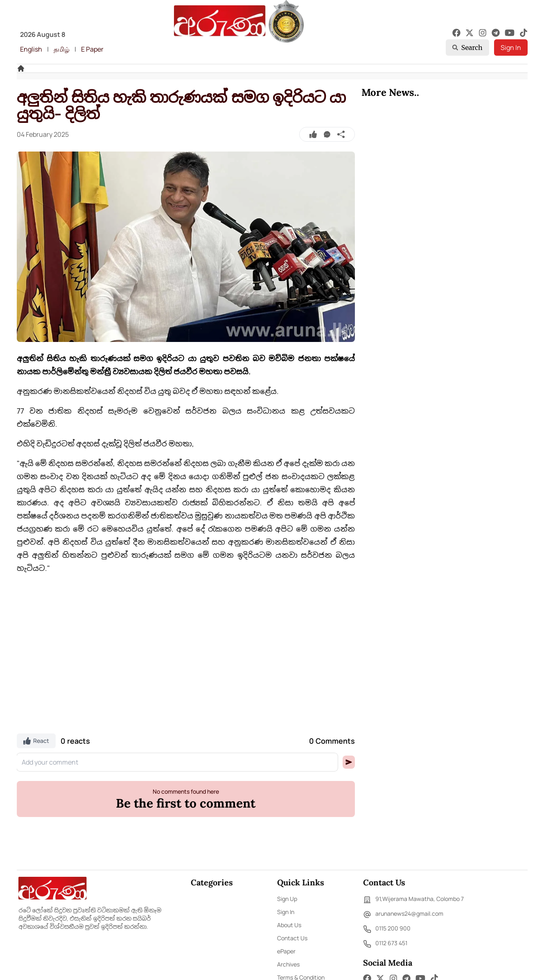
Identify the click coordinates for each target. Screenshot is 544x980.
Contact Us (292, 938)
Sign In (511, 48)
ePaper (286, 951)
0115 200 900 (387, 929)
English (31, 49)
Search (467, 48)
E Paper (92, 49)
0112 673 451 (385, 944)
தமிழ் (62, 49)
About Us (289, 925)
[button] (349, 762)
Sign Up (287, 899)
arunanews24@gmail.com (403, 914)
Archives (288, 964)
